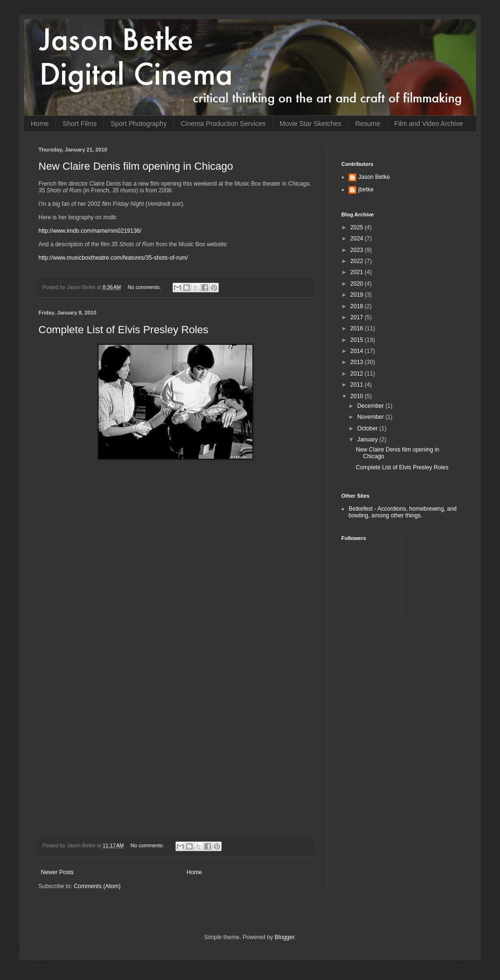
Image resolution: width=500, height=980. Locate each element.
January (368, 440)
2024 (358, 239)
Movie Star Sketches (311, 124)
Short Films (80, 124)
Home (40, 124)
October (368, 428)
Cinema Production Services (223, 124)
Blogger (284, 937)
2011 (358, 385)
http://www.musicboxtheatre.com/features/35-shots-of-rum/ (113, 258)
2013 (358, 362)
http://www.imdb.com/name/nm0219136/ (90, 231)
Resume (368, 124)
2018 (358, 306)
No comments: (145, 287)
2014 (358, 351)
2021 (358, 272)
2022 (358, 261)
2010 (358, 396)
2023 (358, 250)
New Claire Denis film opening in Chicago (136, 166)
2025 (358, 227)
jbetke (366, 189)
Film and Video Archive (429, 124)
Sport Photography (139, 124)
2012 (358, 374)
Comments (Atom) (97, 886)
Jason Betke (374, 177)
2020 (358, 284)
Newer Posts (57, 872)
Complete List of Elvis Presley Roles (123, 330)
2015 (358, 340)
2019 (358, 295)
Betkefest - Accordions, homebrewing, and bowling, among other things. (403, 512)
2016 (358, 328)
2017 (358, 317)
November (371, 417)
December (371, 406)
